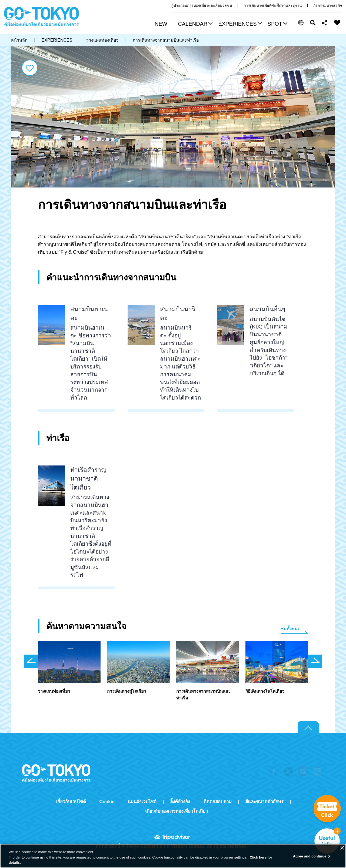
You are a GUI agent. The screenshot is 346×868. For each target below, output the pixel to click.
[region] (173, 856)
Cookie (107, 802)
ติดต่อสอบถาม (218, 802)
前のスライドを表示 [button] (31, 661)
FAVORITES (337, 23)
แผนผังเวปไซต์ (142, 802)
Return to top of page (308, 728)
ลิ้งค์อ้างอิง (180, 802)
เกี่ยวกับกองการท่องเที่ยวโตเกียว (177, 811)
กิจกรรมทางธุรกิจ (328, 5)
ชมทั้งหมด (290, 629)
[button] (195, 24)
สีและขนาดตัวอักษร (264, 802)
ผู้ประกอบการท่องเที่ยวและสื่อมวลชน (202, 5)
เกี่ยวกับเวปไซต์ (71, 802)
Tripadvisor (173, 837)
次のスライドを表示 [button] (315, 661)
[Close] (342, 848)
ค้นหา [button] (313, 23)
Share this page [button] (325, 23)
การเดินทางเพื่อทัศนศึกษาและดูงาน (273, 5)
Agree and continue (310, 856)
